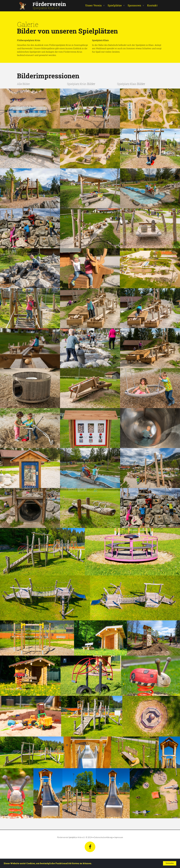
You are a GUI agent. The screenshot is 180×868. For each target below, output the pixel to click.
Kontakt (152, 5)
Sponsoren (134, 5)
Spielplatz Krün (78, 84)
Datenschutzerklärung (103, 837)
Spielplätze (115, 5)
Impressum (119, 837)
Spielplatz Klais (128, 84)
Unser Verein (93, 5)
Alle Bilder (24, 84)
